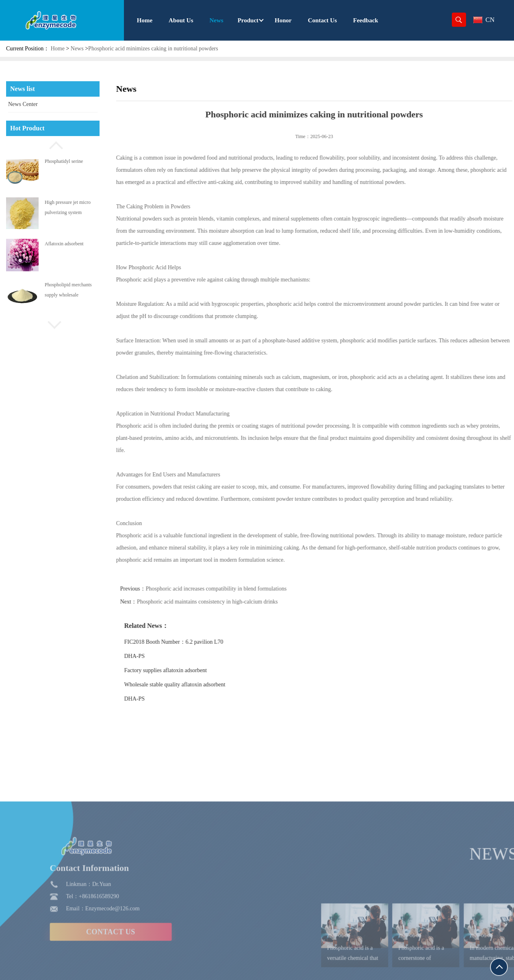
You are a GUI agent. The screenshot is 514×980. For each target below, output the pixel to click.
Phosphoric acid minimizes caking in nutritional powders (153, 49)
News (77, 49)
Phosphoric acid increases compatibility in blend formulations (231, 589)
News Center (23, 104)
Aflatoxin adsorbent (64, 244)
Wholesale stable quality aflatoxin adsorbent (190, 685)
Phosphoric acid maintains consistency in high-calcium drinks (222, 602)
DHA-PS (149, 656)
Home (58, 49)
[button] (53, 144)
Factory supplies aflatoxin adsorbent (180, 670)
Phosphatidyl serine (64, 161)
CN (484, 20)
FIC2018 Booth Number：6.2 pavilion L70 (189, 642)
